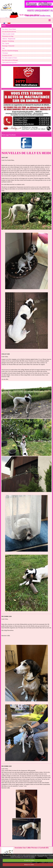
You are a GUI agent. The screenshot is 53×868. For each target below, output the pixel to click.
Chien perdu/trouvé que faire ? (10, 63)
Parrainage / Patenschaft (8, 46)
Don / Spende (6, 43)
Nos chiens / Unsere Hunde (9, 29)
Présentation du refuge (8, 36)
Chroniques (5, 53)
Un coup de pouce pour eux (9, 32)
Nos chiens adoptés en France (10, 58)
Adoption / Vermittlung (8, 41)
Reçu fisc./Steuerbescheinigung (10, 51)
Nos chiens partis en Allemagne (10, 60)
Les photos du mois (7, 55)
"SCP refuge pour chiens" (29, 15)
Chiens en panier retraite (8, 34)
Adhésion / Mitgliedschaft (9, 39)
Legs (3, 48)
